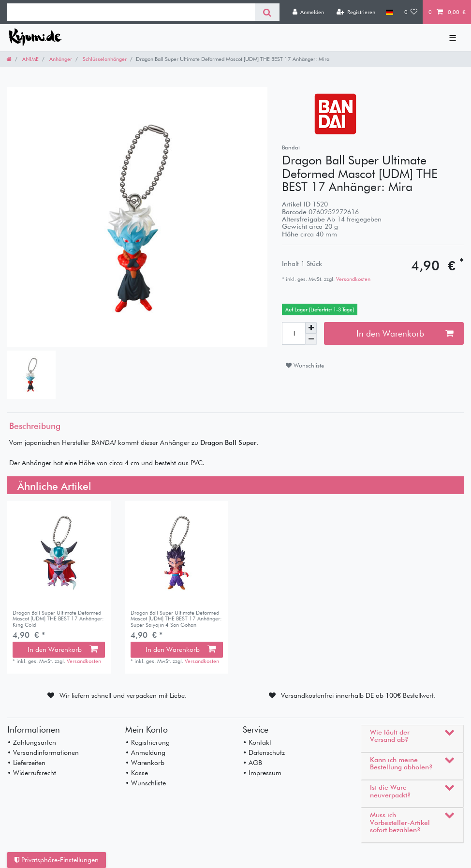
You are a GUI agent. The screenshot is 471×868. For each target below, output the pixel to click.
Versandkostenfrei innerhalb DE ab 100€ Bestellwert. (358, 695)
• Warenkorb (145, 763)
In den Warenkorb (405, 333)
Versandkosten (353, 279)
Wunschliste (305, 365)
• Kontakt (257, 742)
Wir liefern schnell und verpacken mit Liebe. (123, 695)
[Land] (390, 12)
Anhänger (60, 59)
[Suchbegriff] (131, 12)
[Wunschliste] (411, 12)
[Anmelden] (308, 12)
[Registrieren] (356, 12)
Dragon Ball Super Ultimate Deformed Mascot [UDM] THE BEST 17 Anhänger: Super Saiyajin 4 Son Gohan (176, 619)
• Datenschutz (264, 752)
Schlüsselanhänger (104, 59)
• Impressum (262, 773)
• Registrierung (147, 742)
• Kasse (137, 773)
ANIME (30, 59)
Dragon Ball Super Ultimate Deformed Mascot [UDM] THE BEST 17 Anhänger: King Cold (58, 619)
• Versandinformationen (43, 752)
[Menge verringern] (311, 339)
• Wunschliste (146, 783)
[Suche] (267, 12)
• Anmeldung (145, 752)
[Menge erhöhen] (311, 328)
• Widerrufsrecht (32, 773)
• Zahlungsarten (32, 742)
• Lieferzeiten (26, 763)
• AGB (252, 763)
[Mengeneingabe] (294, 333)
